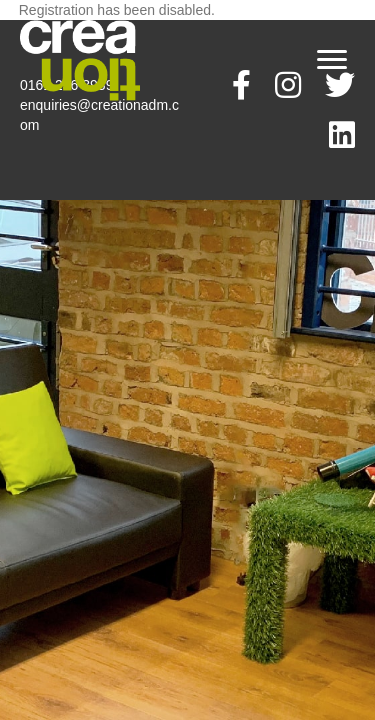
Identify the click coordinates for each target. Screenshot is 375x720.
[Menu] (332, 60)
